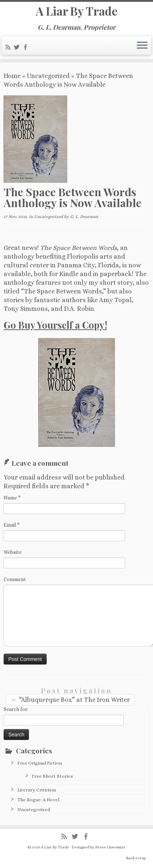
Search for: (16, 709)
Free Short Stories (52, 776)
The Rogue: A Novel (38, 800)
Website (13, 552)
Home (12, 76)
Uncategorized (48, 76)
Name (12, 498)
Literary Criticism (37, 790)
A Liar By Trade (77, 11)
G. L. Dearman (84, 217)
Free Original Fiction (40, 763)
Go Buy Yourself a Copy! (55, 325)
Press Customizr (110, 847)
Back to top (136, 858)
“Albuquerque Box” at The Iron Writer (70, 700)
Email (12, 525)
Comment (15, 579)
